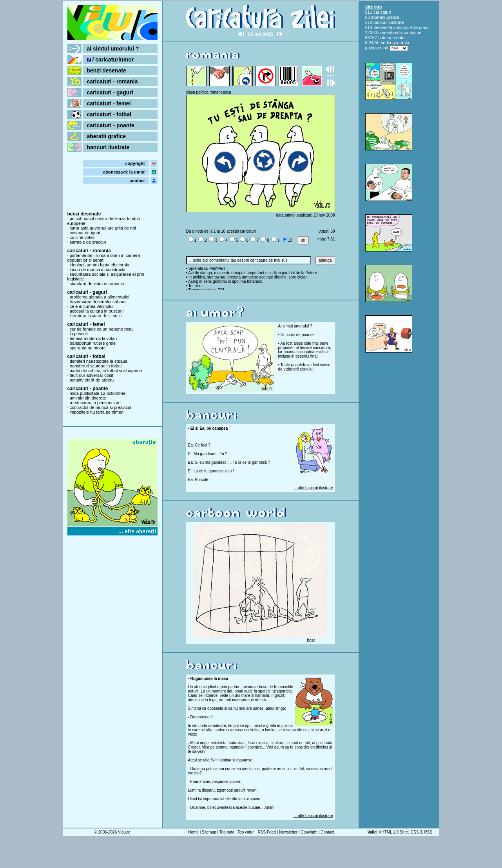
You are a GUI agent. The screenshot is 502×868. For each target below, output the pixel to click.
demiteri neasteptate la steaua (99, 361)
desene (381, 27)
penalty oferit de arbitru (92, 380)
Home (193, 832)
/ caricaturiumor (111, 60)
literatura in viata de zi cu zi (96, 316)
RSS (429, 832)
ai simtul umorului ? (113, 49)
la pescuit (79, 334)
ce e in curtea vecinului (92, 306)
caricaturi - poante (111, 125)
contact (137, 181)
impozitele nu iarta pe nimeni (97, 412)
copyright (135, 163)
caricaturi (382, 12)
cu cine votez (82, 237)
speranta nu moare (88, 348)
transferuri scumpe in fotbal (96, 366)
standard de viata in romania (97, 284)
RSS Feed (267, 832)
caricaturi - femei (109, 103)
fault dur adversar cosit (92, 375)
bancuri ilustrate (108, 147)
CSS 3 (416, 832)
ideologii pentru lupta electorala (100, 265)
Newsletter (288, 832)
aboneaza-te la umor (124, 172)
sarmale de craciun (88, 242)
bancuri (381, 22)
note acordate (391, 38)
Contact (327, 832)
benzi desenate (107, 71)
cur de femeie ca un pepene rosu (101, 329)
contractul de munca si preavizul (101, 407)
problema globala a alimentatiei (100, 297)
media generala (394, 43)
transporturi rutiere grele (93, 343)
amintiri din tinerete (88, 398)
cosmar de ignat (85, 233)
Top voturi (246, 832)
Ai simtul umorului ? (295, 326)
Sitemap (209, 832)
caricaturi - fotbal (109, 114)
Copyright (309, 832)
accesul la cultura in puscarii (97, 311)
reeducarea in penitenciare (95, 403)
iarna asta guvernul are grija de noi (103, 228)
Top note (227, 832)
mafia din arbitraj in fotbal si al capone (106, 371)
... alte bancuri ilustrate (313, 488)
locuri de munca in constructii (98, 269)
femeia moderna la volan (93, 338)
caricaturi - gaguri (110, 92)
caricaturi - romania (112, 81)
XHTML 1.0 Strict (394, 832)
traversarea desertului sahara (98, 302)
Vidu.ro (124, 832)
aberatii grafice (107, 136)
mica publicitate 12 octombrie (98, 393)
